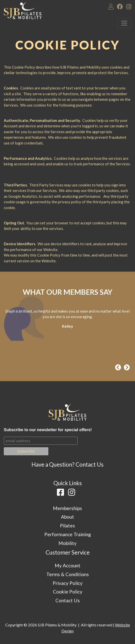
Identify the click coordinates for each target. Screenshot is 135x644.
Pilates (67, 526)
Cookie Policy (68, 592)
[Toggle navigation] (124, 23)
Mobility (67, 543)
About (67, 517)
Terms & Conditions (68, 574)
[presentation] (118, 367)
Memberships (67, 508)
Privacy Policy (68, 583)
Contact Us (90, 464)
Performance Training (68, 534)
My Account (67, 565)
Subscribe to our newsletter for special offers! (48, 430)
